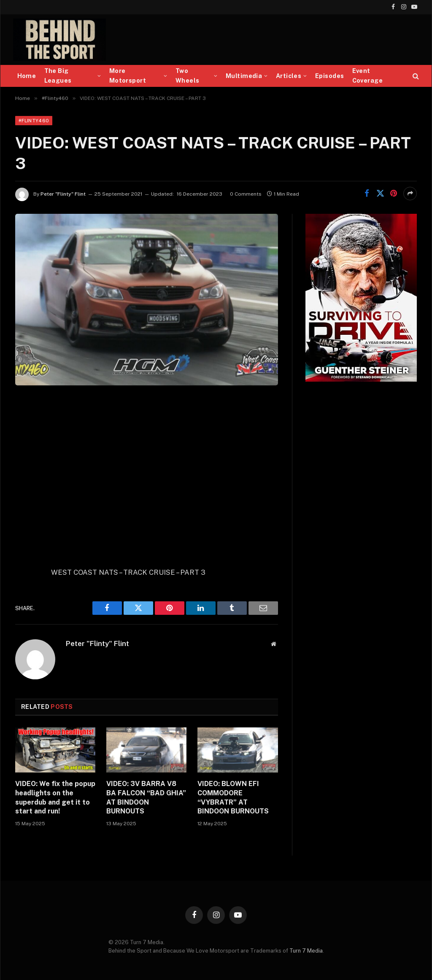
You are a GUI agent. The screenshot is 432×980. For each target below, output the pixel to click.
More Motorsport (128, 76)
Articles (289, 76)
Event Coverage (367, 76)
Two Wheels (188, 76)
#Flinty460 (34, 121)
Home (27, 76)
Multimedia (244, 76)
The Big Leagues (58, 76)
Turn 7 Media (306, 951)
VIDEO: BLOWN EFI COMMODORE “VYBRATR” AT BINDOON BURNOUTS (233, 797)
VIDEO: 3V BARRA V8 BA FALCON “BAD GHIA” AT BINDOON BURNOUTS (146, 797)
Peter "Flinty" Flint (63, 194)
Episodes (329, 76)
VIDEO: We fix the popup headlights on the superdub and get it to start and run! (55, 797)
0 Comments (246, 194)
